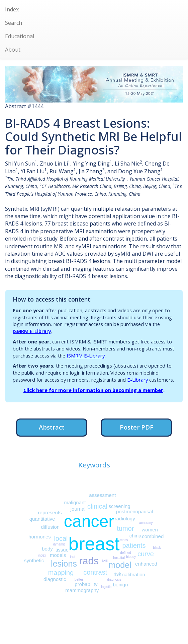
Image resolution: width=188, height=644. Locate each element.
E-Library (137, 380)
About (13, 50)
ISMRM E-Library (32, 331)
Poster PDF (136, 427)
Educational (20, 36)
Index (12, 9)
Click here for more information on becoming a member (93, 390)
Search (14, 23)
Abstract (52, 427)
